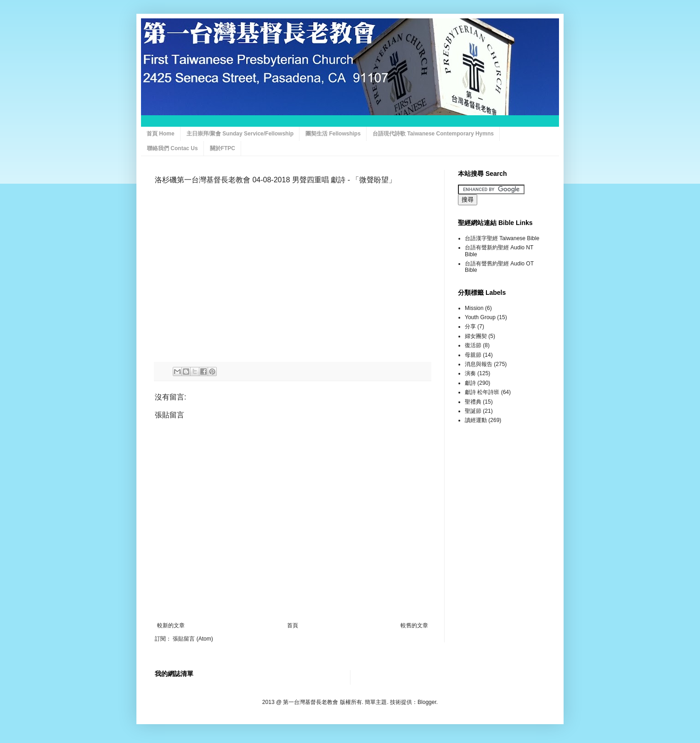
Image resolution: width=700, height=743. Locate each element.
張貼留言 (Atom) (193, 639)
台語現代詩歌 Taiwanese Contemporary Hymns (433, 134)
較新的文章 (171, 625)
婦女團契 (476, 336)
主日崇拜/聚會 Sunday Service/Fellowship (240, 134)
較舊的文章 (414, 625)
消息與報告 (479, 364)
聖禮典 (473, 402)
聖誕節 (473, 411)
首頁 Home (161, 134)
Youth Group (480, 317)
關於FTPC (223, 148)
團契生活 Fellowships (333, 134)
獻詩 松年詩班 (482, 392)
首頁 (293, 625)
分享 (470, 326)
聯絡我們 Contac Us (172, 148)
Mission (474, 308)
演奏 (470, 373)
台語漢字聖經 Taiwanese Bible (502, 238)
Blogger (427, 702)
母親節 (473, 355)
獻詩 (470, 383)
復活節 (473, 345)
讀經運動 (476, 420)
